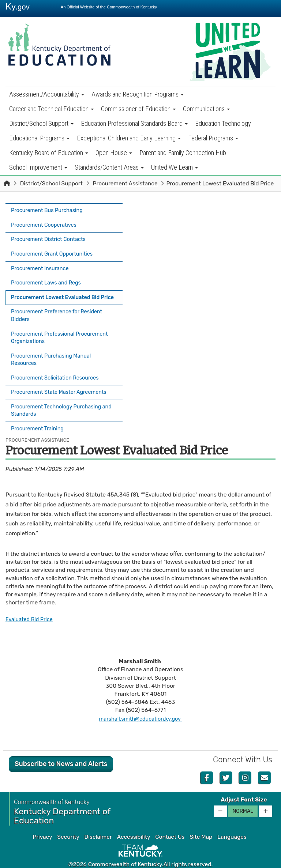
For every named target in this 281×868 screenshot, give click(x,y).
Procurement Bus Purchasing (50, 210)
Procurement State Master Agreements (63, 384)
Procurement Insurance (42, 261)
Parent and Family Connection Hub (183, 153)
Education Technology (223, 123)
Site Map (201, 824)
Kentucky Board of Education (49, 153)
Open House (114, 153)
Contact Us (170, 824)
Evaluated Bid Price (31, 607)
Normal (243, 799)
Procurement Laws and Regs (49, 274)
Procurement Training (40, 418)
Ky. (18, 6)
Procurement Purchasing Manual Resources (54, 354)
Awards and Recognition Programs (138, 94)
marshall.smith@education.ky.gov (140, 706)
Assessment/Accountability (47, 94)
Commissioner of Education (138, 109)
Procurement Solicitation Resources (58, 371)
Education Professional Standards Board (134, 123)
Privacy (42, 824)
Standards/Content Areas (109, 167)
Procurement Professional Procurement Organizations (63, 333)
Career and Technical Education (51, 109)
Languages (232, 824)
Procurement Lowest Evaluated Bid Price (61, 291)
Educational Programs (39, 138)
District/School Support (41, 123)
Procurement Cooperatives (46, 223)
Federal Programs (213, 138)
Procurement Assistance (125, 184)
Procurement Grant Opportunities (55, 249)
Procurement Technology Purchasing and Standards (60, 400)
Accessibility (134, 824)
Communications (206, 109)
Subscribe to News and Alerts (61, 751)
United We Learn (175, 167)
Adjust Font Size (244, 787)
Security (68, 824)
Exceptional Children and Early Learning (129, 138)
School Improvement (38, 167)
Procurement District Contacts (51, 235)
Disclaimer (98, 824)
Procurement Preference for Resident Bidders (60, 312)
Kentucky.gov (141, 860)
